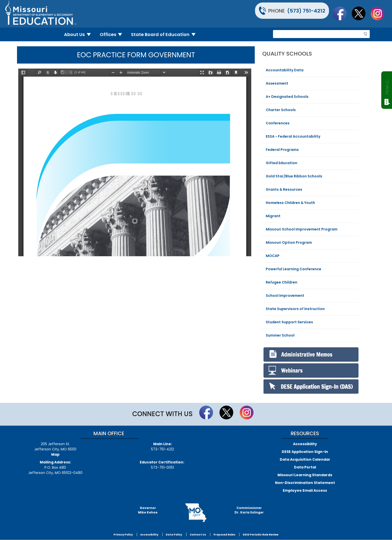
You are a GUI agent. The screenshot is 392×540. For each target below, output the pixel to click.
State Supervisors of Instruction (295, 309)
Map (55, 454)
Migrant (273, 216)
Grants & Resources (284, 189)
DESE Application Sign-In (305, 452)
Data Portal (305, 467)
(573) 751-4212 (306, 11)
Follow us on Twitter (361, 13)
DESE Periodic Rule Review (261, 535)
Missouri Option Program (289, 242)
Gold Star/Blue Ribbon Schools (294, 176)
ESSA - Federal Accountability (293, 136)
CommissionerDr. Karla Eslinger (249, 510)
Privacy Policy (123, 535)
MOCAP (273, 256)
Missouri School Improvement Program (302, 229)
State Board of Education (165, 34)
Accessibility (305, 444)
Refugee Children (281, 282)
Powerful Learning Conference (293, 269)
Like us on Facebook (342, 13)
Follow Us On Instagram (380, 13)
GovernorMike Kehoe (148, 510)
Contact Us (198, 535)
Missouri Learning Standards (305, 475)
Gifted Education (281, 163)
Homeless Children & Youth (290, 203)
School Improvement (285, 296)
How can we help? (387, 86)
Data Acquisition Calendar (305, 459)
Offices (113, 34)
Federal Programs (282, 150)
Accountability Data (285, 70)
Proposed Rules (224, 535)
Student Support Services (289, 322)
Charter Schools (281, 110)
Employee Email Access (305, 490)
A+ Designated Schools (287, 97)
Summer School (280, 335)
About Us (79, 34)
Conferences (278, 123)
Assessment (277, 83)
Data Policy (174, 535)
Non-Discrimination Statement (305, 483)
